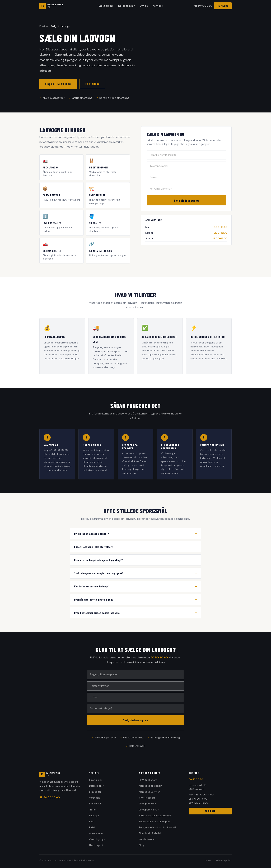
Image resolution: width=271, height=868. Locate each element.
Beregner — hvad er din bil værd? (158, 827)
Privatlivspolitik (224, 860)
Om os (144, 6)
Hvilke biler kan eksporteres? (155, 816)
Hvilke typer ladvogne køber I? (135, 534)
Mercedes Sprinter (149, 792)
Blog (141, 845)
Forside (44, 26)
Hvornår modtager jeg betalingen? (135, 600)
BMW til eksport (148, 780)
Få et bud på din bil (150, 833)
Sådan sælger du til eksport (155, 822)
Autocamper (96, 833)
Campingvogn (97, 839)
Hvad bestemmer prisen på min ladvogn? (135, 613)
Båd (91, 822)
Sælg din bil (106, 6)
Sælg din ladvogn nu (186, 200)
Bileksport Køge (148, 804)
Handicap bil (96, 845)
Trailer (92, 810)
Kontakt (158, 6)
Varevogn (94, 798)
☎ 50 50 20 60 (203, 6)
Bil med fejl (95, 792)
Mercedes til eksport (151, 786)
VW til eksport (147, 798)
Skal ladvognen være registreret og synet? (135, 573)
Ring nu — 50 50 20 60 (58, 84)
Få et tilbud (92, 84)
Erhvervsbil (95, 804)
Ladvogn (94, 816)
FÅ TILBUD (223, 6)
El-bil (92, 827)
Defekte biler (127, 6)
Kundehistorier (147, 839)
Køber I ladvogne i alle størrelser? (135, 547)
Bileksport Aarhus (149, 810)
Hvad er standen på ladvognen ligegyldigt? (135, 560)
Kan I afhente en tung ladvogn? (135, 586)
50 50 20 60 (159, 657)
